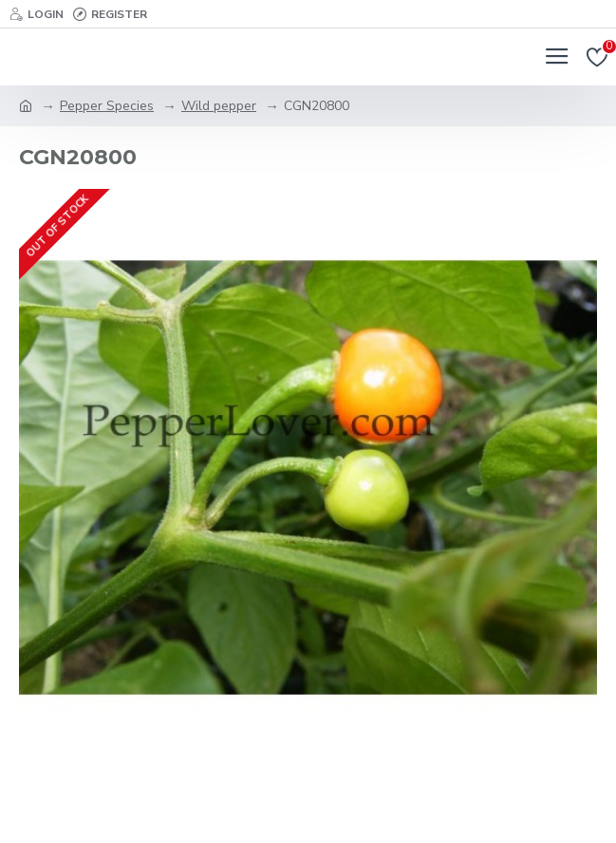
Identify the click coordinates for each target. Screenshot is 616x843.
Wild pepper (219, 106)
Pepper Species (107, 106)
